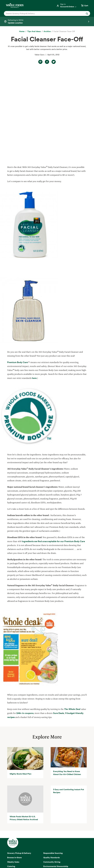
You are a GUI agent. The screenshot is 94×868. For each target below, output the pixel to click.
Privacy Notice (26, 852)
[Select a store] (47, 22)
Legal (75, 855)
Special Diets (13, 786)
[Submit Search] (87, 13)
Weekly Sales (13, 768)
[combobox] (43, 13)
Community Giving (52, 768)
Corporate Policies (47, 858)
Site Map (52, 855)
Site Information (64, 855)
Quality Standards (52, 763)
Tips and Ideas (14, 790)
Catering (11, 772)
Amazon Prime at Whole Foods (21, 777)
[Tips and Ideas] (34, 31)
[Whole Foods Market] (15, 5)
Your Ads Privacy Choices (44, 852)
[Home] (22, 31)
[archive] (47, 31)
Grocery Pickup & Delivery (19, 759)
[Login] (67, 6)
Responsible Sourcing (53, 759)
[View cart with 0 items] (84, 6)
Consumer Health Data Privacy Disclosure (30, 855)
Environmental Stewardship (56, 772)
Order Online (13, 794)
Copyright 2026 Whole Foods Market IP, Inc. (47, 846)
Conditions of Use (64, 852)
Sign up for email (47, 822)
